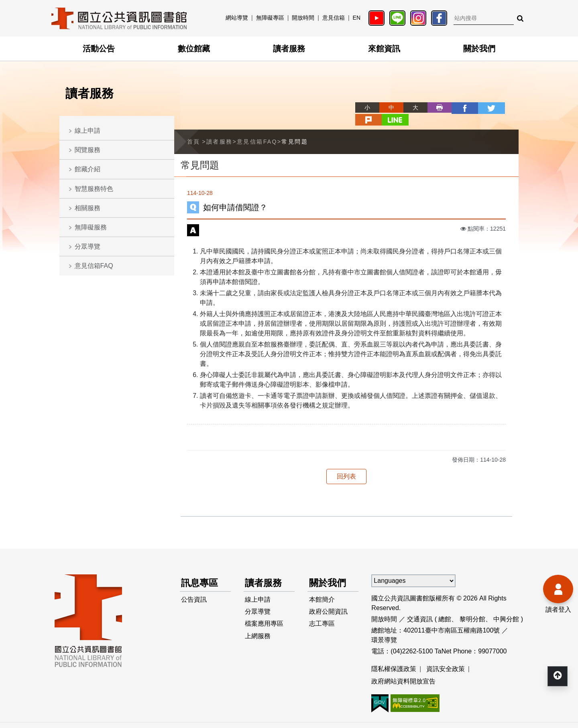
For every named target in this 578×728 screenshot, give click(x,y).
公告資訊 (194, 587)
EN (357, 18)
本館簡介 (322, 587)
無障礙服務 (91, 227)
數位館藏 (194, 49)
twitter (458, 107)
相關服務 (88, 208)
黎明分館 (472, 606)
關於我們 (479, 49)
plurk (482, 107)
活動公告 (99, 49)
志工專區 (322, 613)
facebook (434, 107)
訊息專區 (201, 570)
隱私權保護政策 (394, 656)
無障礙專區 (270, 18)
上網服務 (258, 626)
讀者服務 (289, 49)
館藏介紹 (88, 169)
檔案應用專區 (265, 613)
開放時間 (303, 18)
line (507, 107)
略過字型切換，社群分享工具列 (329, 100)
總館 (445, 606)
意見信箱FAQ (94, 266)
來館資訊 (384, 49)
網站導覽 (237, 18)
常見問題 (295, 129)
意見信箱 (334, 18)
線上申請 (88, 131)
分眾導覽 (88, 246)
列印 (410, 107)
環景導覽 (384, 627)
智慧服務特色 (94, 189)
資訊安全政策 (446, 656)
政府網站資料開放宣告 (403, 669)
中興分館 (506, 606)
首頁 (194, 129)
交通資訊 (420, 606)
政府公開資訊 (328, 600)
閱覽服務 (88, 150)
